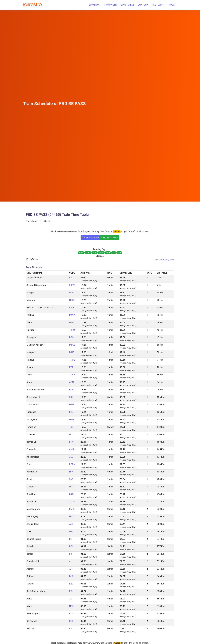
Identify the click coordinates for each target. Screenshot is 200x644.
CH (71, 561)
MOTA (72, 322)
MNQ (72, 352)
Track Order (110, 5)
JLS (71, 457)
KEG (71, 584)
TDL (71, 427)
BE (70, 629)
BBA (71, 546)
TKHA (72, 375)
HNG (72, 420)
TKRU (72, 330)
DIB (71, 532)
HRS (71, 472)
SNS (71, 479)
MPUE (72, 345)
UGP (71, 293)
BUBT (72, 390)
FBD (71, 278)
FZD (71, 412)
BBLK (72, 307)
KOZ (71, 367)
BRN (71, 442)
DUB (71, 576)
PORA (72, 464)
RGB (71, 621)
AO (71, 599)
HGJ (71, 517)
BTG (71, 614)
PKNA (72, 315)
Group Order (127, 5)
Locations (94, 5)
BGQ (71, 337)
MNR (72, 405)
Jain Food (143, 5)
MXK (72, 487)
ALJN (72, 502)
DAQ (71, 494)
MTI (71, 434)
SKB (71, 397)
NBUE (72, 300)
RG (71, 539)
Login (172, 5)
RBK (71, 591)
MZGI (72, 509)
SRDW (72, 285)
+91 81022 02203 (110, 237)
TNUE (72, 360)
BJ (70, 554)
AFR (71, 569)
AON (71, 382)
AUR (71, 524)
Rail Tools (157, 5)
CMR (72, 449)
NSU (71, 606)
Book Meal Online (90, 237)
